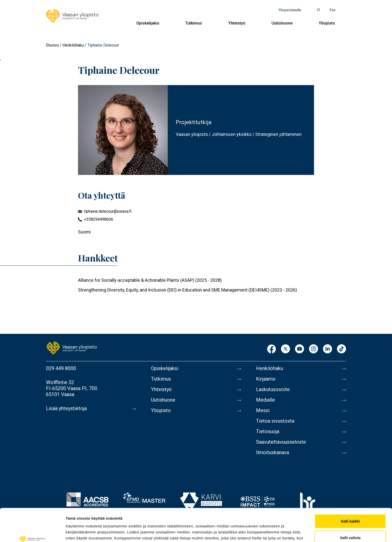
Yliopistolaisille (290, 10)
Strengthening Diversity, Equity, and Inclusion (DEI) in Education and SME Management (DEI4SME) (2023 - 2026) (187, 290)
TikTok (341, 349)
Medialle (265, 400)
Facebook (271, 349)
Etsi (333, 10)
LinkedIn (327, 349)
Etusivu (52, 45)
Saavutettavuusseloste (281, 442)
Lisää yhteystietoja (66, 408)
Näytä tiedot (267, 532)
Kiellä (350, 526)
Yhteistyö (237, 23)
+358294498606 (99, 219)
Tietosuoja (268, 431)
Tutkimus (194, 23)
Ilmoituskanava (272, 452)
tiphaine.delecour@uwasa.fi (108, 211)
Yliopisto (327, 23)
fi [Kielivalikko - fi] (318, 10)
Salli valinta (350, 509)
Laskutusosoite (273, 389)
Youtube (299, 349)
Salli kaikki (350, 493)
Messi (263, 410)
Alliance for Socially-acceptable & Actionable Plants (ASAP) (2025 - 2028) (150, 280)
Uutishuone (282, 23)
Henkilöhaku (73, 45)
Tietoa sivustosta (275, 421)
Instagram (313, 349)
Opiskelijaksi (148, 23)
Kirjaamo (266, 379)
